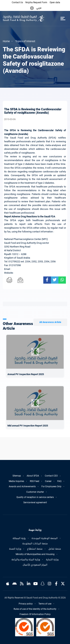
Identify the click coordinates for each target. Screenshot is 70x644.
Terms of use (45, 604)
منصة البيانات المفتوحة (35, 544)
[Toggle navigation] (63, 18)
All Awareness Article (50, 322)
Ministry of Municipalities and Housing (35, 554)
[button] (32, 8)
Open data (55, 2)
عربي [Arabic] (39, 8)
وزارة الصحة (15, 549)
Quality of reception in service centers (35, 497)
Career (48, 481)
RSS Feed (35, 481)
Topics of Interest (25, 41)
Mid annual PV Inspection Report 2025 (28, 426)
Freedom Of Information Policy (35, 614)
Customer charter (35, 492)
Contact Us (17, 2)
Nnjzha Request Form (36, 2)
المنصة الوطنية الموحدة (45, 538)
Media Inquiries (16, 481)
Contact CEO (51, 476)
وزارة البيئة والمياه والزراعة (26, 560)
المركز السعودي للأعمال (35, 565)
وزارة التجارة (52, 560)
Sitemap (17, 476)
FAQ (59, 481)
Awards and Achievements (22, 486)
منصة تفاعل (55, 549)
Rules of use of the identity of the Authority (35, 609)
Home (6, 41)
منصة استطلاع (35, 549)
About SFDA (33, 476)
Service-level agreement (35, 502)
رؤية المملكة (19, 538)
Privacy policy (26, 604)
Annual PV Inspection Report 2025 (26, 374)
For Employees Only (51, 486)
